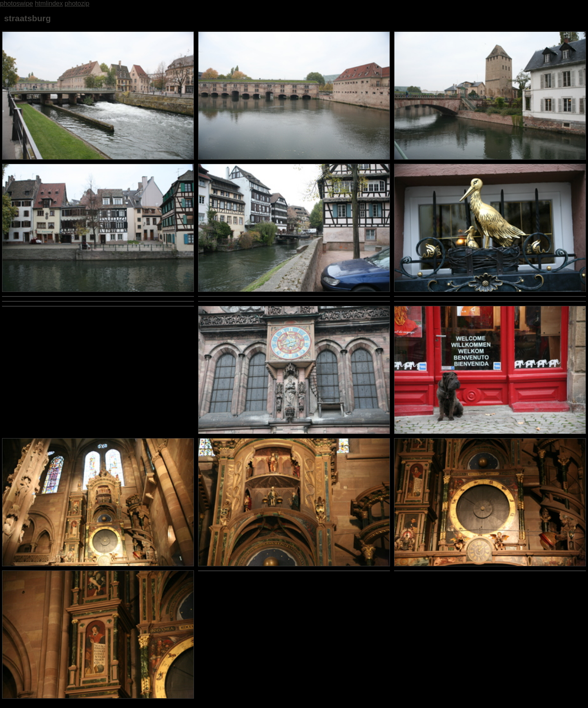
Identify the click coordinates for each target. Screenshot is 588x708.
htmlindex (49, 3)
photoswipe (17, 3)
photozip (77, 3)
